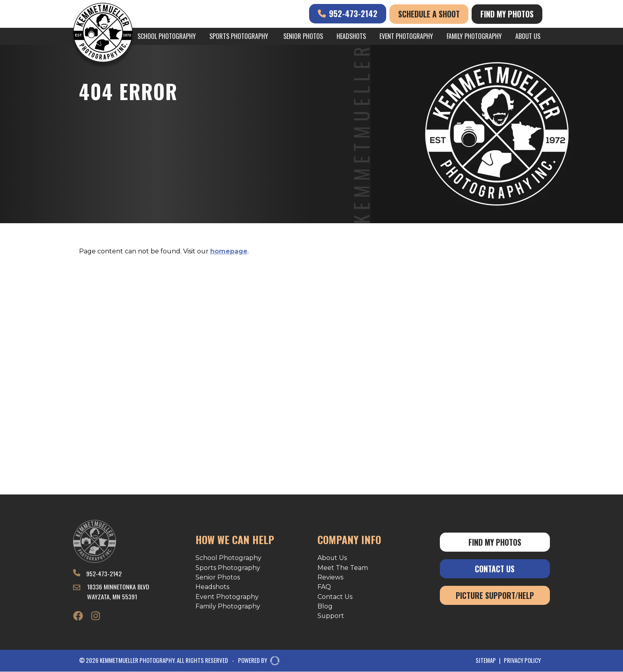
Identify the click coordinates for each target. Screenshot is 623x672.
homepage (229, 251)
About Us (528, 36)
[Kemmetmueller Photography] (103, 34)
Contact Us (335, 597)
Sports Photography (239, 36)
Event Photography (406, 36)
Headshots (351, 36)
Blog (325, 607)
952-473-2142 (348, 14)
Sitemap (486, 661)
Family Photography (474, 36)
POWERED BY (256, 661)
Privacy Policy (522, 661)
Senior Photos (303, 36)
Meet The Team (343, 568)
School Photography (167, 36)
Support (331, 616)
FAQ (324, 587)
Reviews (330, 577)
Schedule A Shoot (429, 14)
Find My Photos (507, 14)
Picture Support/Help (495, 595)
